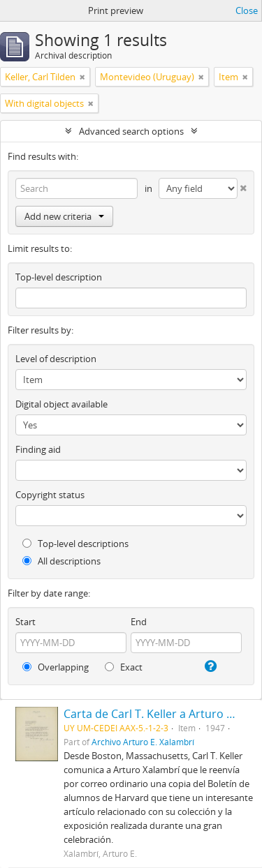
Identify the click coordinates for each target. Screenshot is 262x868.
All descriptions (61, 561)
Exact (124, 667)
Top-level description (59, 277)
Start (26, 622)
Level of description (56, 359)
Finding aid (38, 449)
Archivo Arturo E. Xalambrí (143, 742)
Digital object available (61, 404)
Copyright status (50, 495)
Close (247, 10)
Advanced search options (131, 131)
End (139, 622)
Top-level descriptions (75, 544)
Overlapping (56, 667)
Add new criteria (64, 216)
